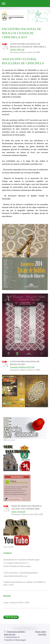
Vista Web (42, 634)
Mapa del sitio (10, 634)
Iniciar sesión (41, 632)
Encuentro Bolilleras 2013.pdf (22, 367)
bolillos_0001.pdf (17, 50)
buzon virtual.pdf (18, 512)
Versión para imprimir (15, 632)
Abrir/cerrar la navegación (25, 3)
